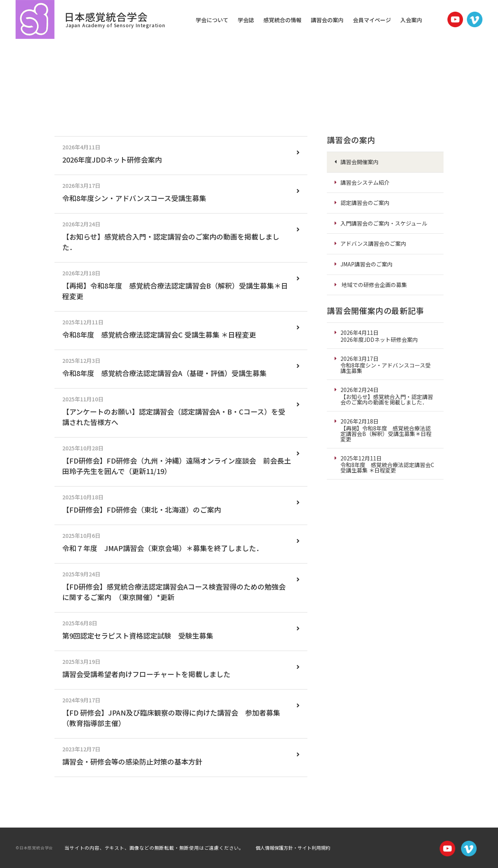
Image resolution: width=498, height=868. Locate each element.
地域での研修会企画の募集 (374, 285)
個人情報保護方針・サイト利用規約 (293, 848)
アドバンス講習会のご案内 (373, 243)
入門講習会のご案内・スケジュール (384, 223)
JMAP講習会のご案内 (366, 264)
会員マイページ (372, 20)
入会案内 (411, 20)
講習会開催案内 (359, 162)
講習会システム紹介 (365, 182)
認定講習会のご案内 (365, 203)
